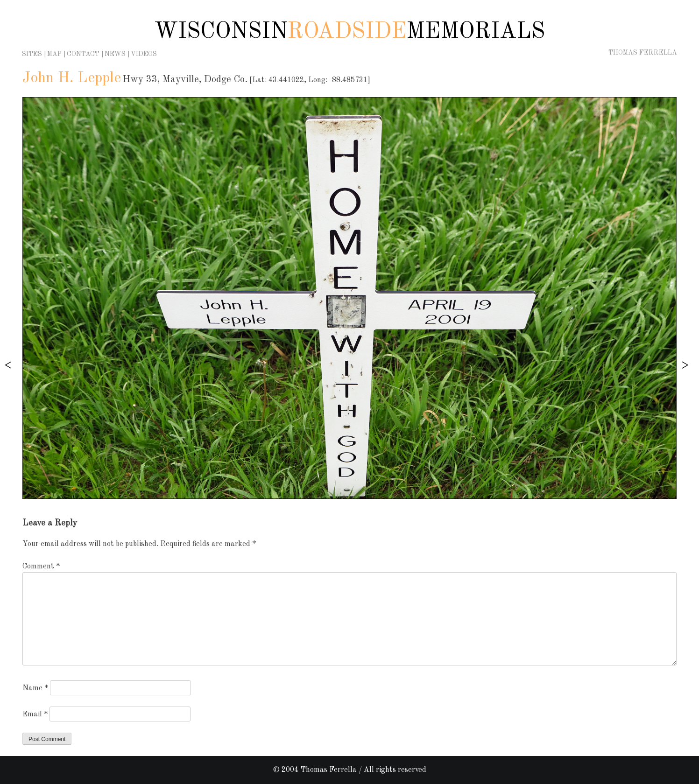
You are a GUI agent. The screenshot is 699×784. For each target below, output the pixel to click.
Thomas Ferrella (643, 53)
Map (54, 54)
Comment (41, 567)
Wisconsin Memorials (349, 32)
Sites (32, 54)
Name (35, 688)
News (115, 54)
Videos (144, 54)
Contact (83, 54)
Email (35, 714)
